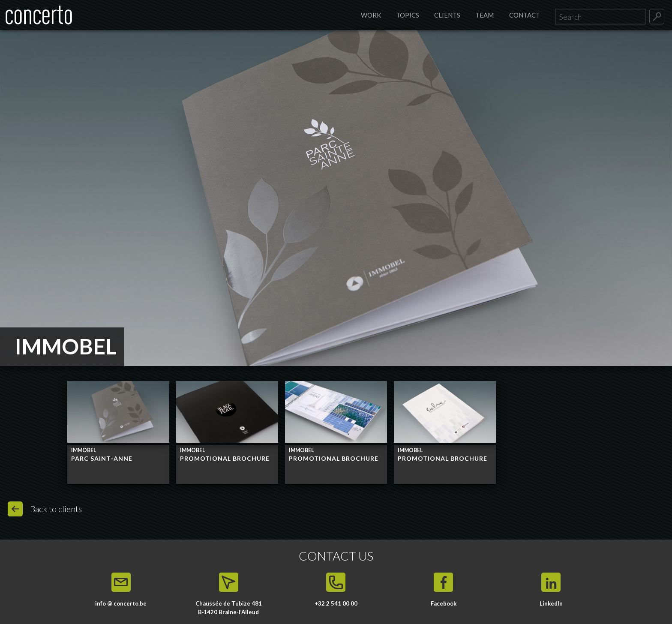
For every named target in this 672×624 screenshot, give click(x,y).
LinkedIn (551, 603)
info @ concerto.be (121, 603)
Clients (447, 15)
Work (371, 15)
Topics (408, 15)
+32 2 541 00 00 (336, 603)
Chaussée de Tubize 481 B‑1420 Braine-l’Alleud (229, 608)
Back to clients (56, 509)
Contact (525, 15)
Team (484, 15)
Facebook (444, 603)
